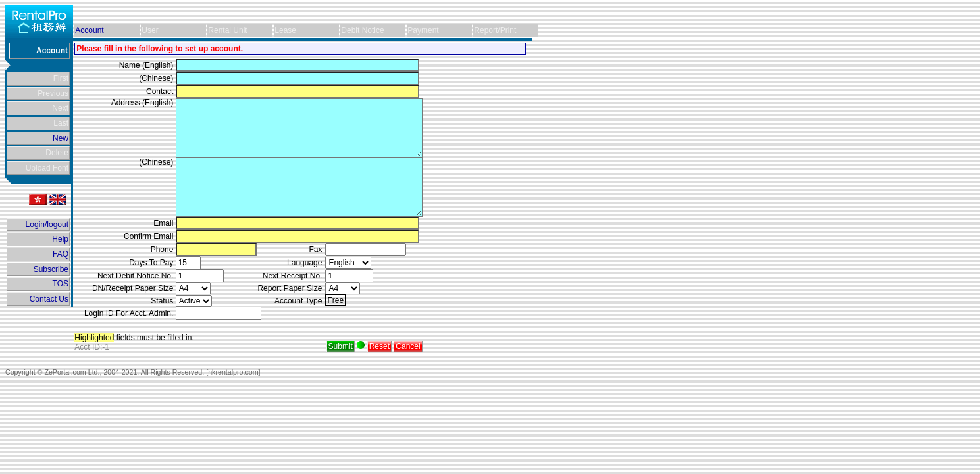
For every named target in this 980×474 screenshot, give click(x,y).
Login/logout (47, 224)
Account (89, 30)
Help (60, 239)
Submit (341, 346)
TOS (61, 284)
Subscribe (51, 269)
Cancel (408, 346)
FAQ (61, 254)
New (61, 138)
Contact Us (49, 299)
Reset (379, 346)
